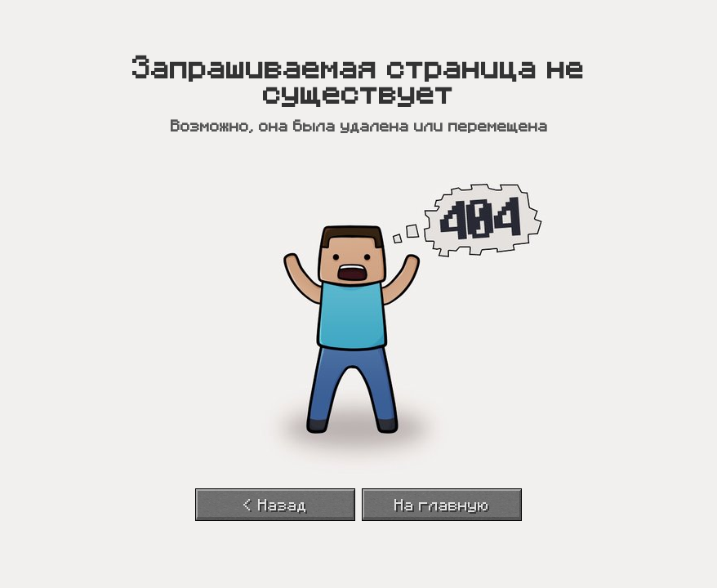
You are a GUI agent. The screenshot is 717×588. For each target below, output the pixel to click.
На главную (442, 506)
